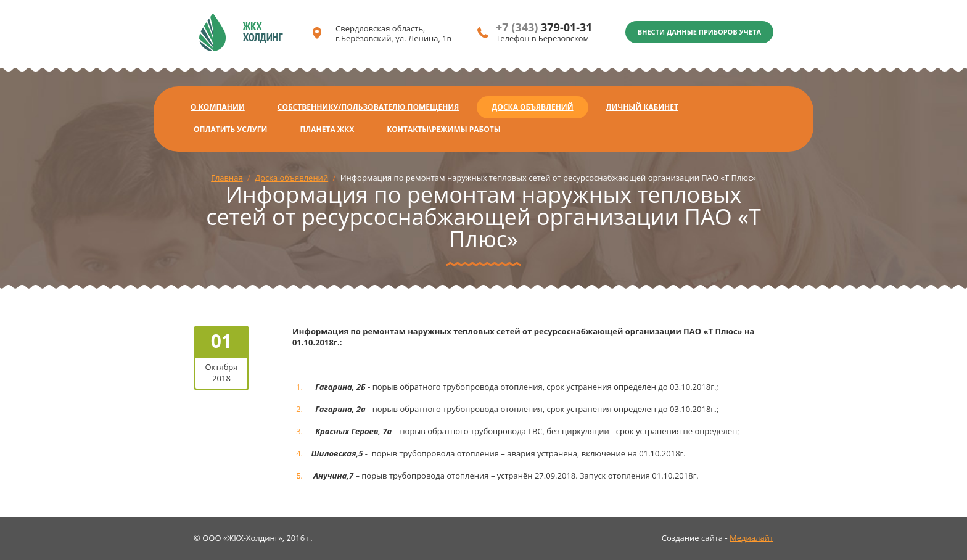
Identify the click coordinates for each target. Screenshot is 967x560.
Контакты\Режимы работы (443, 129)
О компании (218, 107)
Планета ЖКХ (327, 129)
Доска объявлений (532, 107)
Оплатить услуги (230, 129)
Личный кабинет (642, 107)
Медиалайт (751, 538)
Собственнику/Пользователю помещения (368, 107)
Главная (227, 178)
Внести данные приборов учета (699, 32)
